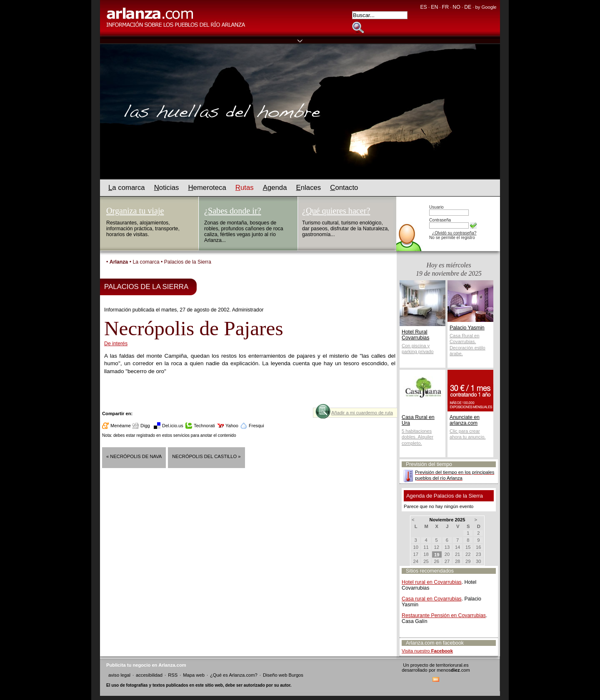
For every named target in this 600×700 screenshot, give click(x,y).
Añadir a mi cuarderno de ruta (362, 413)
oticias (167, 188)
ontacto (344, 188)
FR (445, 7)
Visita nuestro (427, 651)
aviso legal (119, 675)
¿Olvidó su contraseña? (454, 233)
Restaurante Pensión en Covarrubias (444, 615)
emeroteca (207, 188)
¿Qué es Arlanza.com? (234, 675)
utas (245, 188)
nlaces (309, 188)
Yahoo (232, 426)
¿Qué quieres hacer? (336, 211)
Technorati (204, 426)
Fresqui (256, 426)
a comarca (127, 188)
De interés (116, 344)
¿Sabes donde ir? (233, 211)
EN (434, 7)
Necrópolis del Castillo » (206, 456)
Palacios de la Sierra (188, 262)
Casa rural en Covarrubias (432, 599)
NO (456, 7)
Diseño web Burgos (283, 675)
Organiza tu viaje (135, 211)
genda (275, 188)
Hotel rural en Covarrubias (432, 582)
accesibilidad (149, 675)
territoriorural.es (452, 665)
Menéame (121, 426)
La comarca (146, 262)
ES (423, 7)
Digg (145, 426)
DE (468, 7)
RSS (173, 675)
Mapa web (194, 675)
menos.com (453, 670)
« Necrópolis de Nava (134, 456)
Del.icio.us (173, 426)
